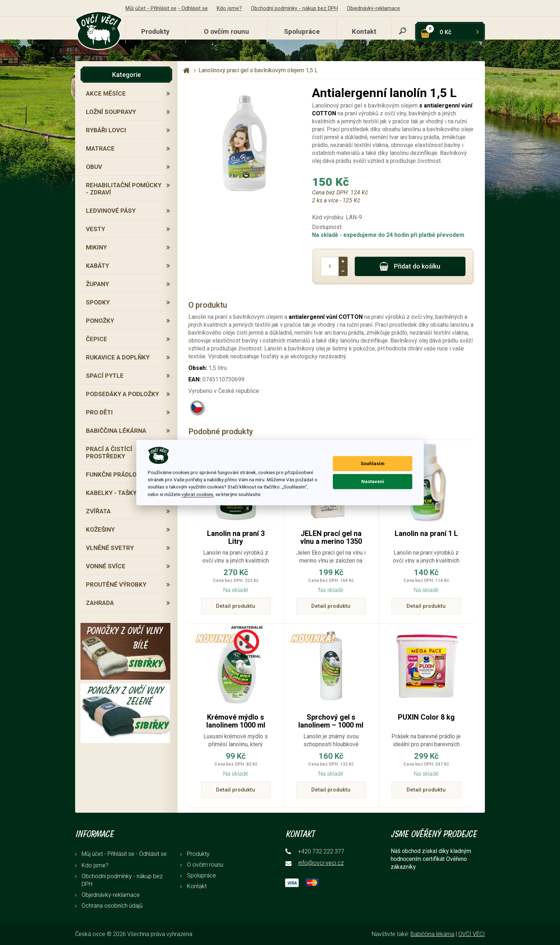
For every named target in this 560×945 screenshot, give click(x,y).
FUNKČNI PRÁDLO (111, 474)
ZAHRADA (100, 603)
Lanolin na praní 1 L (426, 533)
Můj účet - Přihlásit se (151, 8)
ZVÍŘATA (98, 511)
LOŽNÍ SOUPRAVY (111, 112)
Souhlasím (373, 464)
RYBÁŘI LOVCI (106, 130)
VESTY (95, 229)
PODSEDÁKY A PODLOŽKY (122, 394)
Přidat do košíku (410, 266)
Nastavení (373, 481)
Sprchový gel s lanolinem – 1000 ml (331, 721)
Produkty (155, 31)
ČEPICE (97, 339)
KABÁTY (97, 266)
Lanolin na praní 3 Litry (236, 537)
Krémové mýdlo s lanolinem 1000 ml (236, 721)
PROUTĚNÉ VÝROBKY (116, 584)
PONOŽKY (100, 321)
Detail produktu (236, 606)
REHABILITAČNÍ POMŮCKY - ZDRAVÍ (124, 189)
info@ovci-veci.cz (321, 863)
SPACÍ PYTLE (105, 376)
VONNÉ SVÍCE (106, 566)
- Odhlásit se (193, 8)
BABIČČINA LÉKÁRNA (116, 431)
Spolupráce (302, 31)
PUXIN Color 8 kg (426, 717)
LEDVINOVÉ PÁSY (111, 211)
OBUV (94, 167)
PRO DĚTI (99, 412)
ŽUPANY (97, 284)
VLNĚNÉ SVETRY (110, 548)
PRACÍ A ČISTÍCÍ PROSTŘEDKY (109, 453)
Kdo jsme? (229, 8)
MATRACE (100, 148)
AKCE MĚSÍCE (106, 93)
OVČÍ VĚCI (472, 934)
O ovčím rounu (226, 31)
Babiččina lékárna (432, 934)
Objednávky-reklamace (373, 8)
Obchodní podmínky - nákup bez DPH (294, 8)
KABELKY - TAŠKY (111, 493)
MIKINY (96, 247)
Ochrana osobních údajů (112, 906)
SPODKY (98, 302)
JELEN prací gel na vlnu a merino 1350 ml (331, 541)
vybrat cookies (197, 494)
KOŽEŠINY (100, 529)
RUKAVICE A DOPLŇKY (118, 357)
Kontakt (364, 31)
